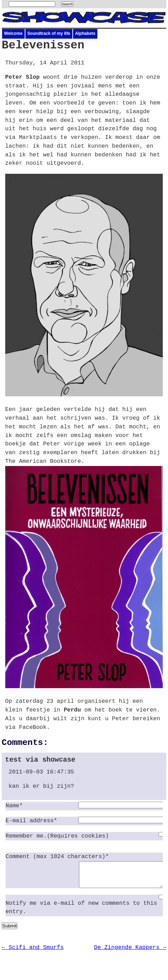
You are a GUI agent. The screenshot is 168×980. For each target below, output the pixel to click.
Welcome (13, 33)
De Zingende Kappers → (130, 953)
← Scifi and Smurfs (33, 953)
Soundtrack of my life (49, 33)
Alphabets (85, 33)
